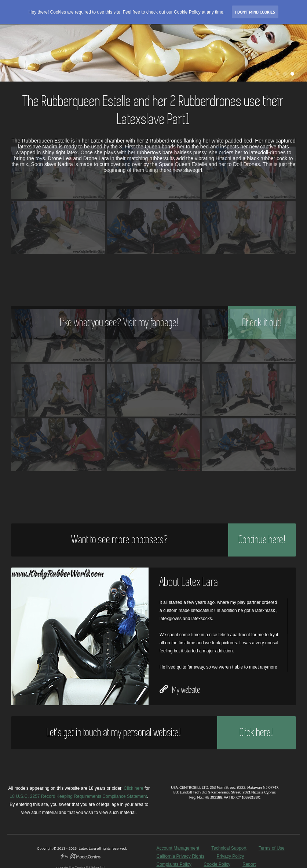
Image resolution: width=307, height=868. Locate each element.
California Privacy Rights (180, 856)
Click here (133, 788)
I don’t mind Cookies (255, 12)
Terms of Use (272, 848)
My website (180, 689)
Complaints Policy (174, 864)
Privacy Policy (231, 856)
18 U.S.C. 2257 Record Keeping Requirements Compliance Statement (78, 796)
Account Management (178, 848)
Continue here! (262, 540)
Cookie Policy (217, 864)
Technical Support (229, 848)
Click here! (257, 733)
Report (249, 864)
